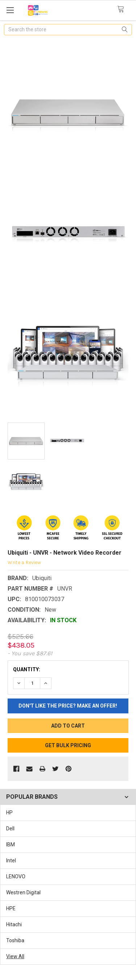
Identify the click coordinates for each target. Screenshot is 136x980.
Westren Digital (23, 892)
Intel (11, 860)
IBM (11, 845)
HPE (11, 908)
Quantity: (27, 669)
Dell (10, 829)
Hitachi (14, 924)
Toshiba (15, 940)
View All (15, 956)
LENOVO (16, 876)
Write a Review (24, 562)
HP (9, 813)
